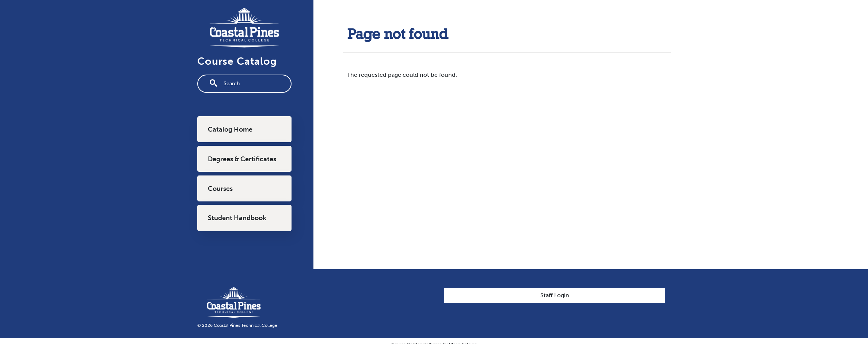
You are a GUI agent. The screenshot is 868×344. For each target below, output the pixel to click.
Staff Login (555, 295)
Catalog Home (230, 129)
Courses (220, 189)
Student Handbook (237, 218)
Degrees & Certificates (242, 159)
